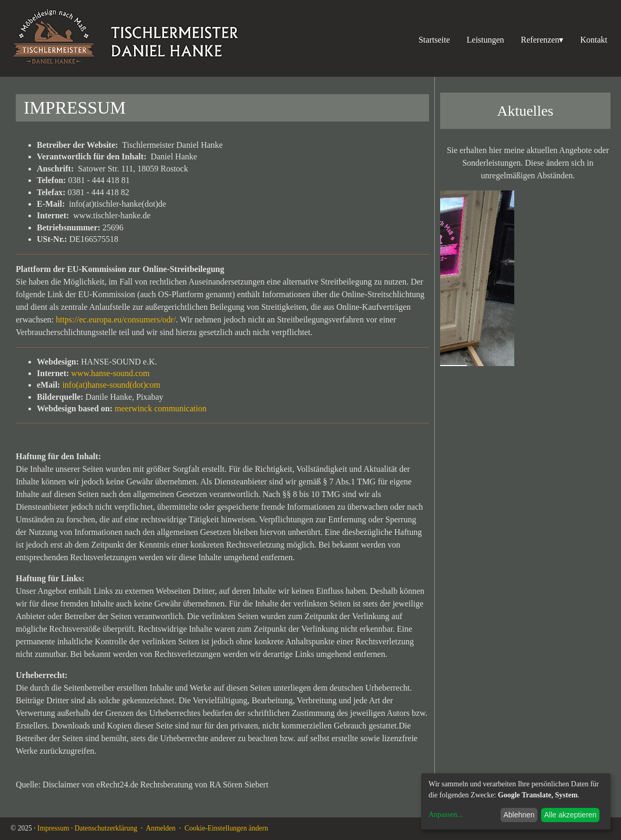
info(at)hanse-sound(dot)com (111, 385)
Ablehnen (519, 815)
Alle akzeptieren (571, 815)
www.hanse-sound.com (110, 373)
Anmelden (161, 828)
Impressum (53, 828)
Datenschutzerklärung (106, 828)
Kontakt (594, 40)
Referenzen (542, 40)
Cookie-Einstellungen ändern (226, 828)
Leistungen (486, 40)
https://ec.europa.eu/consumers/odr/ (116, 320)
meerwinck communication (161, 408)
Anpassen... (446, 814)
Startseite (434, 40)
